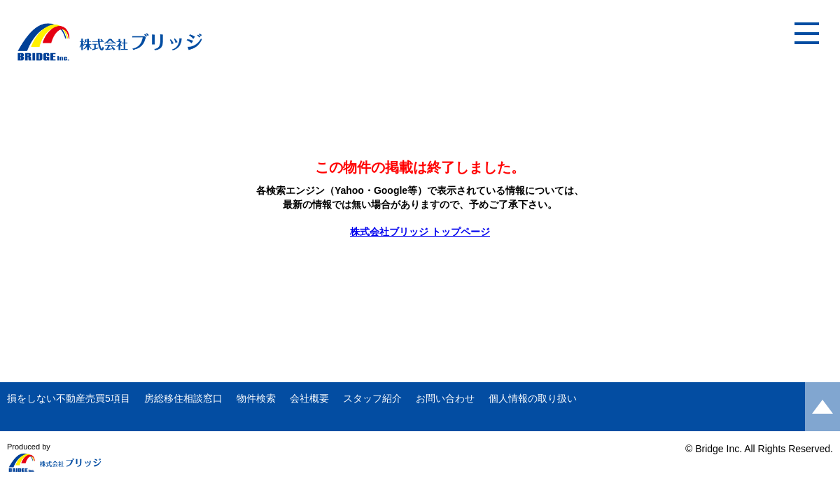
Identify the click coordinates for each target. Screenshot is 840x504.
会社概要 (309, 398)
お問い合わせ (445, 398)
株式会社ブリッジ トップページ (420, 232)
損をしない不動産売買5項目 (69, 398)
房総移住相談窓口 (183, 398)
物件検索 (256, 398)
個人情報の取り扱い (533, 398)
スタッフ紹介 (372, 398)
